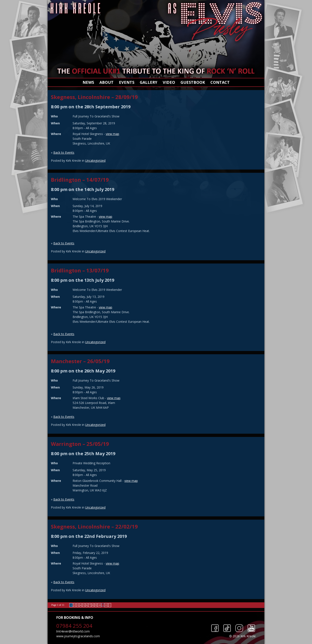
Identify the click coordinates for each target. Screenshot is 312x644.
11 (106, 605)
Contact (220, 82)
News (88, 82)
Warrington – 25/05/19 (80, 444)
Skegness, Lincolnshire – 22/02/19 (94, 526)
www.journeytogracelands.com (78, 636)
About (106, 82)
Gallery (149, 82)
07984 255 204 (74, 626)
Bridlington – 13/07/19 (80, 270)
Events (127, 82)
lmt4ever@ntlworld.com (73, 631)
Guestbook (193, 82)
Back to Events (64, 152)
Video (169, 82)
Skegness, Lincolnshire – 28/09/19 (94, 97)
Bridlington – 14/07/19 (80, 180)
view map (112, 134)
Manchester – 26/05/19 (80, 361)
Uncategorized (95, 161)
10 (99, 605)
